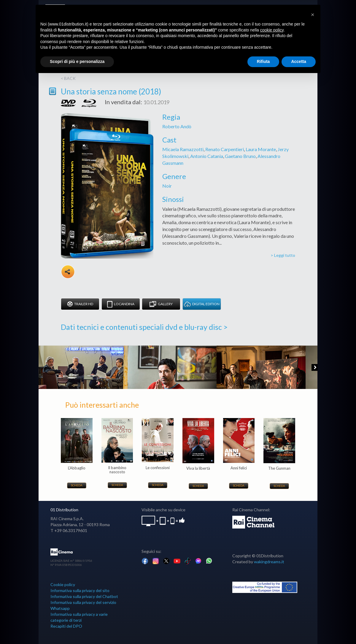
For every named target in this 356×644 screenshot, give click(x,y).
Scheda (77, 485)
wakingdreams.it (269, 562)
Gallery (161, 304)
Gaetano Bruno (240, 156)
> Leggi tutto (283, 255)
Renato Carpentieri (225, 149)
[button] (313, 14)
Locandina (121, 304)
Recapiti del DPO (66, 626)
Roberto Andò (177, 126)
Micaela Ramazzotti (183, 149)
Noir (167, 186)
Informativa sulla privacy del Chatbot (84, 596)
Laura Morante (261, 149)
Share (68, 272)
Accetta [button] (299, 61)
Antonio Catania (207, 156)
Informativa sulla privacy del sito (80, 590)
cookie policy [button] (272, 30)
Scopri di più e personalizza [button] (77, 61)
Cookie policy (63, 584)
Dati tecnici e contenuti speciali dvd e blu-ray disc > (144, 327)
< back (68, 78)
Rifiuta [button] (263, 61)
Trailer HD (80, 304)
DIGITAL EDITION (202, 304)
